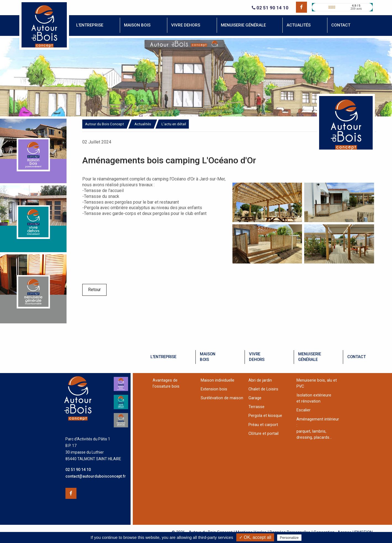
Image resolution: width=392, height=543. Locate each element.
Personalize (289, 538)
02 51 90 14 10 (270, 8)
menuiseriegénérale (310, 357)
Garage (255, 398)
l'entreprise (163, 357)
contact (357, 357)
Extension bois (214, 389)
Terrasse (256, 407)
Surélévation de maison (222, 398)
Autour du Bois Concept (104, 124)
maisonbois (208, 357)
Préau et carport (263, 425)
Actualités (143, 124)
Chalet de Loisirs (263, 389)
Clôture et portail (263, 433)
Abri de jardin (260, 380)
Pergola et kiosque (265, 416)
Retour (94, 290)
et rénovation (308, 401)
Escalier (304, 410)
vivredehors (257, 357)
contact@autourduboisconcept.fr (96, 476)
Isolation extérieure (314, 395)
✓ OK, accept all (255, 537)
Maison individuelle (218, 380)
